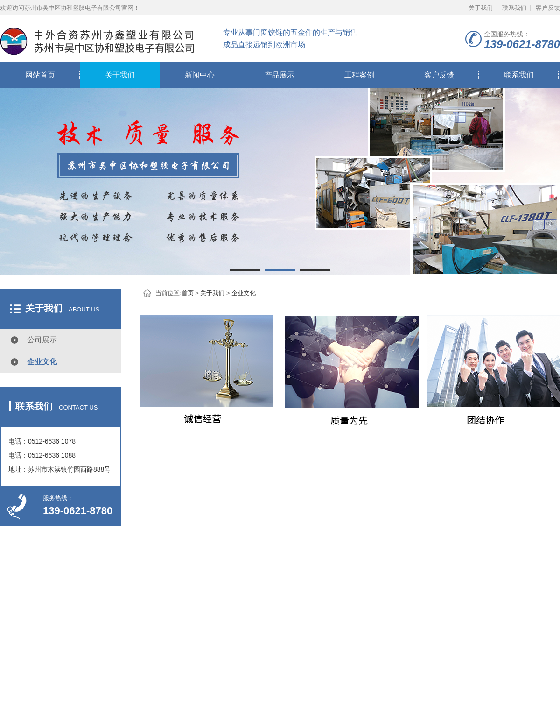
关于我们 (481, 8)
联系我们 (514, 8)
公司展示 (42, 340)
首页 (188, 293)
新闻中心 (200, 75)
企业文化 (42, 362)
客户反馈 (548, 8)
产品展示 (280, 75)
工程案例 (359, 75)
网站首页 (40, 75)
